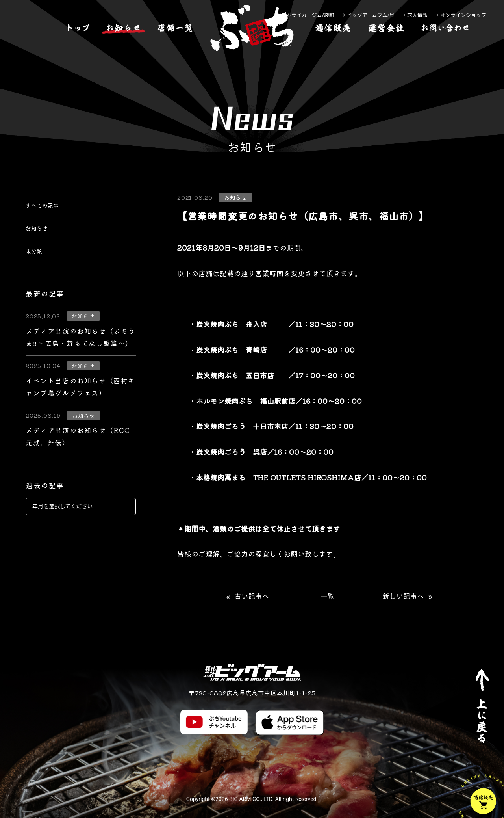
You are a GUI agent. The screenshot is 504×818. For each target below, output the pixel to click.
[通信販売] (333, 53)
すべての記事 (47, 208)
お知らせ (40, 236)
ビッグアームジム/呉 (371, 15)
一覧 (328, 596)
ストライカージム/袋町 (308, 15)
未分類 (36, 265)
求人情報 (417, 15)
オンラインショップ (463, 15)
